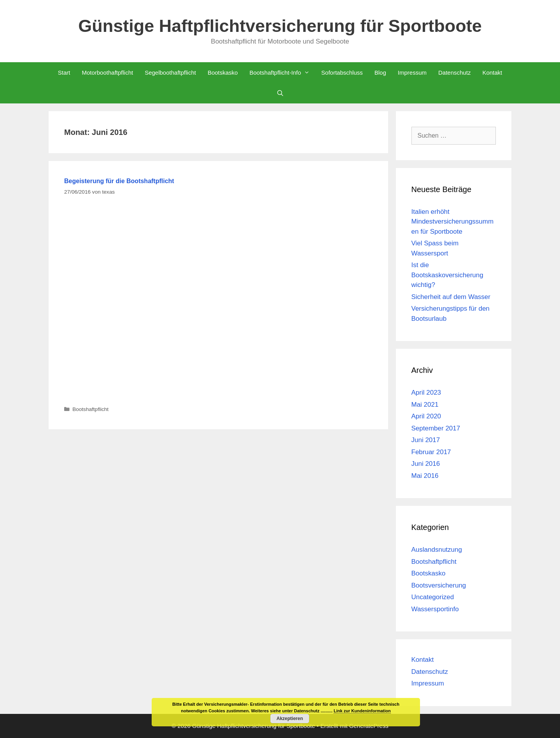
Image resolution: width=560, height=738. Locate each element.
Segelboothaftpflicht (170, 73)
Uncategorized (433, 597)
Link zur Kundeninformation (362, 711)
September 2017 (436, 428)
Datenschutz (454, 73)
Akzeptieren (290, 719)
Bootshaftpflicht (90, 409)
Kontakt (492, 73)
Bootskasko (223, 73)
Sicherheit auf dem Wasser (451, 297)
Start (64, 73)
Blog (380, 73)
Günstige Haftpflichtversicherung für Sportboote (280, 26)
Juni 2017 (426, 440)
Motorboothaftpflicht (107, 73)
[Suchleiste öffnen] (280, 93)
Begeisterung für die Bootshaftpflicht (119, 181)
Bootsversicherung (439, 585)
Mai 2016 (425, 476)
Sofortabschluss (342, 73)
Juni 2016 (426, 464)
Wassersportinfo (435, 609)
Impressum (412, 73)
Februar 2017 (431, 452)
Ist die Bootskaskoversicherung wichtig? (447, 275)
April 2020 (426, 416)
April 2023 (426, 393)
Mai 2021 (425, 405)
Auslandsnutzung (437, 550)
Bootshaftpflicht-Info (282, 73)
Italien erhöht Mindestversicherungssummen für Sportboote (453, 222)
